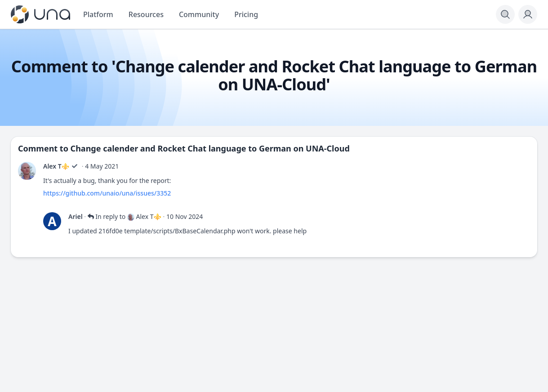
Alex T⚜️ (56, 166)
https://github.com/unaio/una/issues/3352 (107, 193)
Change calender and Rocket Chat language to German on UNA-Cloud (210, 148)
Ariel (76, 216)
